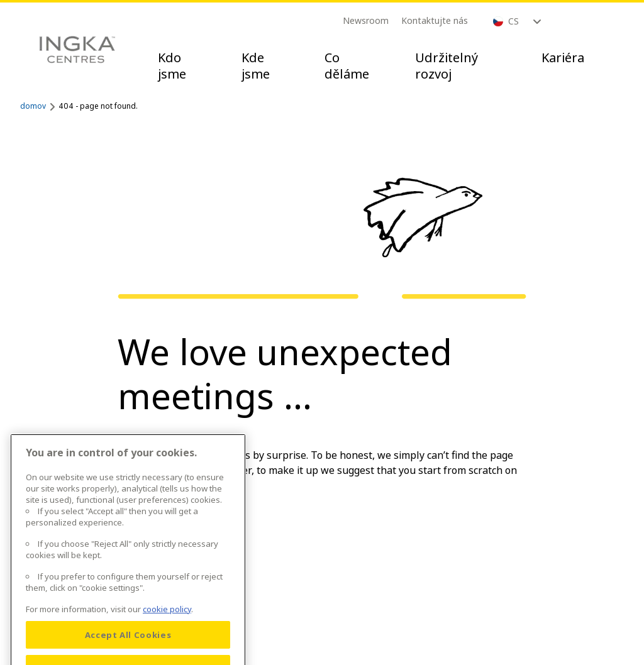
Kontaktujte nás (435, 20)
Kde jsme (256, 66)
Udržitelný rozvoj (447, 66)
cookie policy (167, 617)
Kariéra (563, 58)
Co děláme (347, 66)
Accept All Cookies (128, 643)
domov (33, 106)
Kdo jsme (172, 66)
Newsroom (366, 20)
